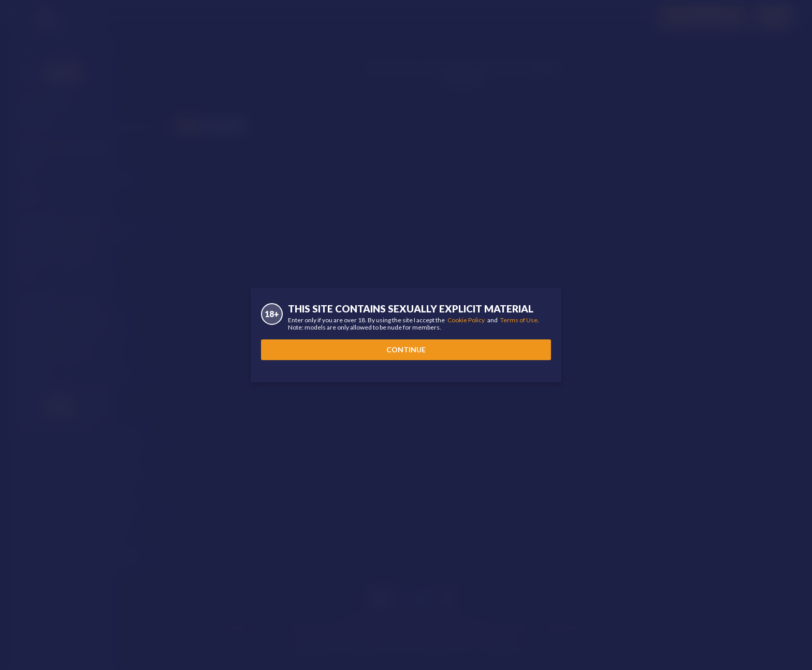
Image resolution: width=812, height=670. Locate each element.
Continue (406, 350)
